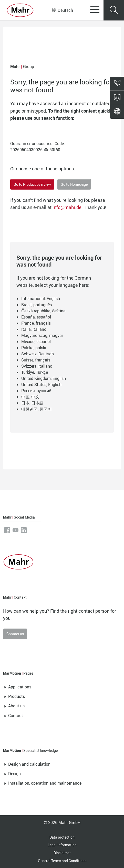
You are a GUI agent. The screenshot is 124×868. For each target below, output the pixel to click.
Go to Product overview (32, 184)
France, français (36, 323)
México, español (36, 342)
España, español (36, 317)
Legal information (62, 845)
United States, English (41, 384)
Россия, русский (36, 391)
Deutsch (62, 10)
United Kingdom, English (44, 378)
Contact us (15, 634)
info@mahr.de (67, 207)
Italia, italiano (34, 329)
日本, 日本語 (32, 403)
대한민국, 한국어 (37, 409)
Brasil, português (37, 305)
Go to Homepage (74, 184)
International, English (41, 299)
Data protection (62, 837)
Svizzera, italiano (37, 366)
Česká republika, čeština (43, 311)
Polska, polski (34, 348)
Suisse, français (36, 360)
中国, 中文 (30, 397)
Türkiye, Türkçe (35, 372)
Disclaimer (62, 853)
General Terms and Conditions (62, 861)
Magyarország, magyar (42, 335)
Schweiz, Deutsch (38, 354)
